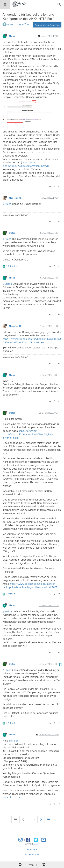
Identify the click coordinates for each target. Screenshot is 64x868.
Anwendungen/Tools (19, 24)
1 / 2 (32, 819)
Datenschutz (32, 854)
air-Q (36, 844)
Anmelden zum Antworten (47, 25)
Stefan (12, 233)
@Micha (7, 204)
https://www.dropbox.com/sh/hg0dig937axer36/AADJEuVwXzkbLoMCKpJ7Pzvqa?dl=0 (32, 341)
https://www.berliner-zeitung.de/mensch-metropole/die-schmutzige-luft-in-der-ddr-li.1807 (30, 585)
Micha (12, 36)
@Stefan (7, 284)
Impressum (32, 849)
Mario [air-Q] (15, 198)
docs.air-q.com (11, 797)
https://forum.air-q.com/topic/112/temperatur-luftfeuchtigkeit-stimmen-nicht (28, 434)
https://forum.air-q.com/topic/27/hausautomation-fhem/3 (26, 164)
